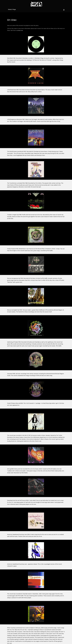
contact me (20, 30)
